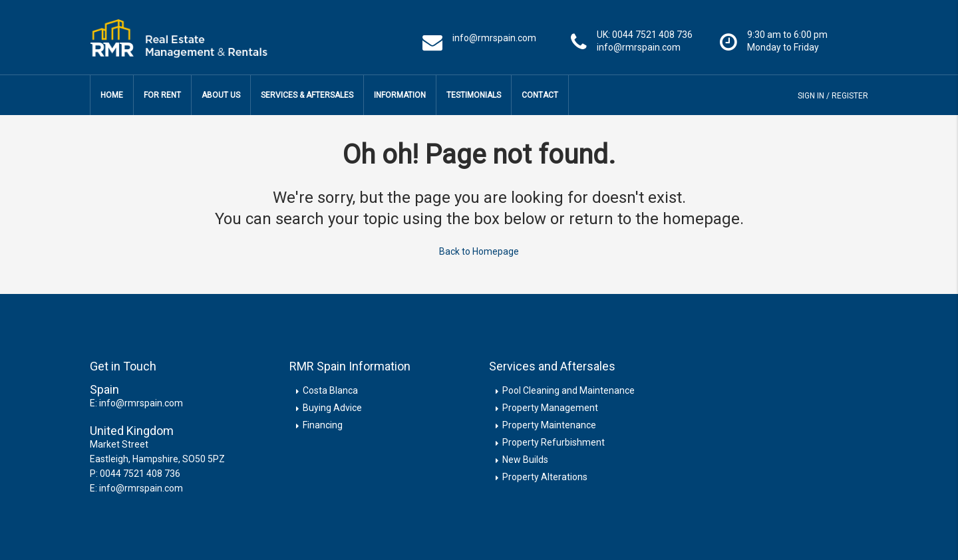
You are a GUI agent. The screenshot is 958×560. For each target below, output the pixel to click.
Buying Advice (332, 406)
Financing (323, 423)
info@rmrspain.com (141, 401)
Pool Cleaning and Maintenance (568, 388)
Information (400, 95)
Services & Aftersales (307, 95)
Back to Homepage (479, 250)
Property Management (550, 406)
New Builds (525, 458)
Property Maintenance (549, 423)
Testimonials (474, 95)
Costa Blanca (330, 388)
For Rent (162, 95)
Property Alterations (545, 475)
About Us (221, 95)
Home (112, 95)
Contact (540, 95)
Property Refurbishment (554, 440)
